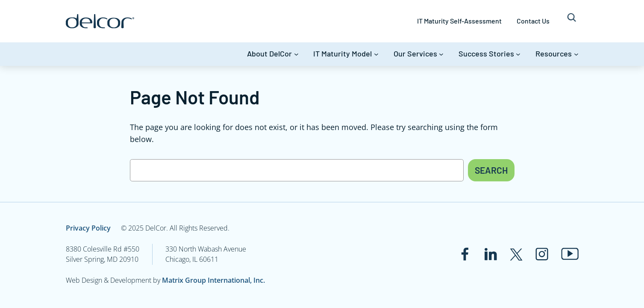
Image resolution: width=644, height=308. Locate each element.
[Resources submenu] (576, 54)
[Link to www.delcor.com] (100, 21)
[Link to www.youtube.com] (570, 254)
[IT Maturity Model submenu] (376, 54)
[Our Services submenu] (441, 54)
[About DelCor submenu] (296, 54)
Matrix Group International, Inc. (213, 280)
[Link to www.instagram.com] (542, 254)
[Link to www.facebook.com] (465, 254)
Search (491, 170)
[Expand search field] (572, 21)
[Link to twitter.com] (516, 254)
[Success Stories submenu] (518, 54)
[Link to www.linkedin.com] (491, 254)
